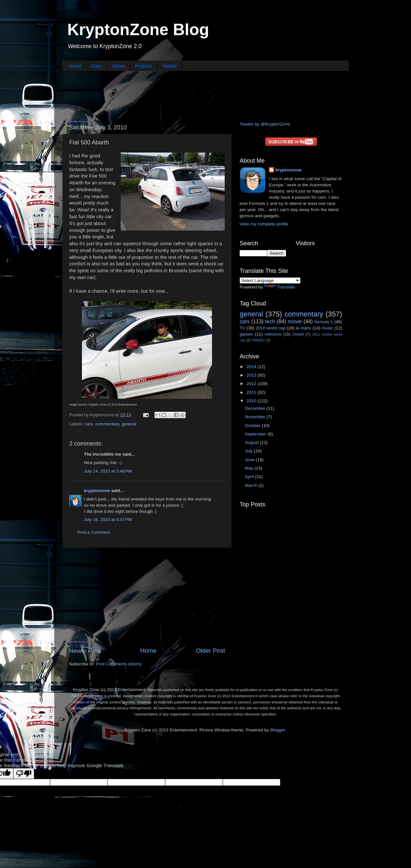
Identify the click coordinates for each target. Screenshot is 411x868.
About (118, 66)
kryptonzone (97, 491)
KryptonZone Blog (138, 30)
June (250, 460)
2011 (252, 392)
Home (75, 66)
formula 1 (324, 322)
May (250, 468)
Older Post (211, 651)
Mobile (170, 66)
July (249, 451)
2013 (252, 375)
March (252, 485)
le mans (304, 328)
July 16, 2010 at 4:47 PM (108, 520)
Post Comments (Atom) (119, 664)
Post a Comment (94, 532)
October (253, 426)
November (256, 417)
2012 (252, 384)
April (250, 477)
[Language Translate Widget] (270, 280)
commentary (107, 424)
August (252, 442)
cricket (298, 334)
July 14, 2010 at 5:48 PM (108, 471)
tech (270, 321)
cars (89, 424)
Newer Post (85, 651)
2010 (252, 401)
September (256, 434)
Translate (280, 287)
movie (295, 321)
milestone (273, 334)
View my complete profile (264, 224)
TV (242, 328)
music (327, 328)
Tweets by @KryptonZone (265, 124)
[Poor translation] (24, 774)
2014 (252, 367)
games (246, 334)
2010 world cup (271, 328)
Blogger (278, 730)
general (129, 424)
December (256, 408)
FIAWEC (259, 340)
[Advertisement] (205, 95)
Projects (144, 66)
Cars (97, 66)
